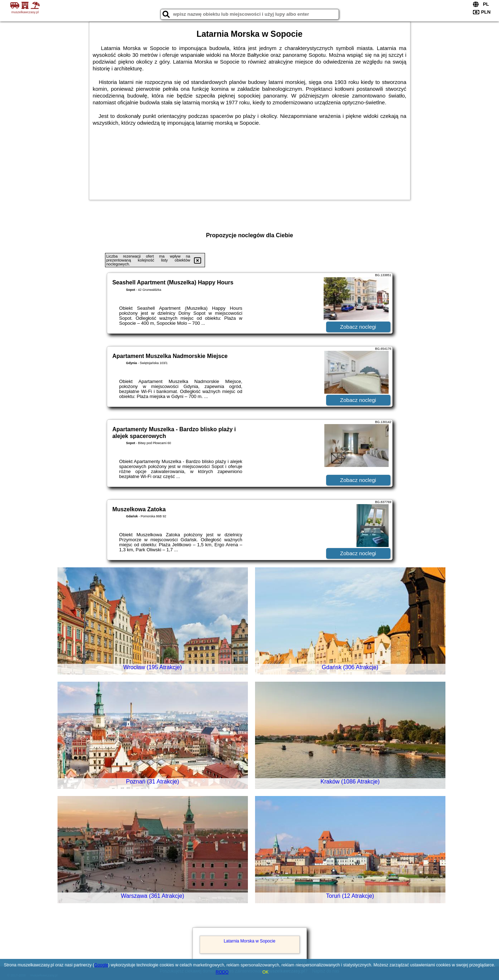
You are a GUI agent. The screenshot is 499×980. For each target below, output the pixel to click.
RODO (222, 972)
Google (101, 965)
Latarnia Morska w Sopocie (249, 941)
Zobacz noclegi (358, 327)
